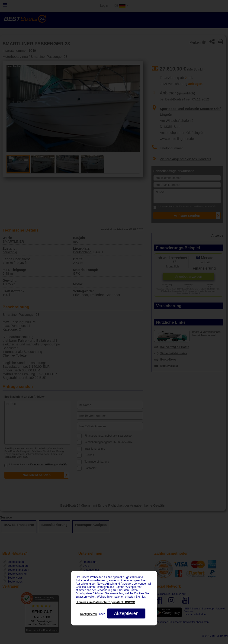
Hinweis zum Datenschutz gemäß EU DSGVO (106, 602)
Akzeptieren (126, 613)
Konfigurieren (88, 614)
